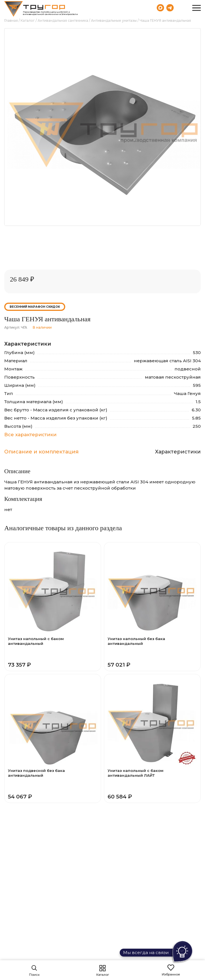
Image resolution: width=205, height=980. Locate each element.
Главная (11, 20)
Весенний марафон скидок (35, 307)
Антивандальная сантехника (63, 20)
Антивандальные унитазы (114, 20)
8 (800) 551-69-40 (182, 8)
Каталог (28, 20)
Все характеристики (30, 435)
